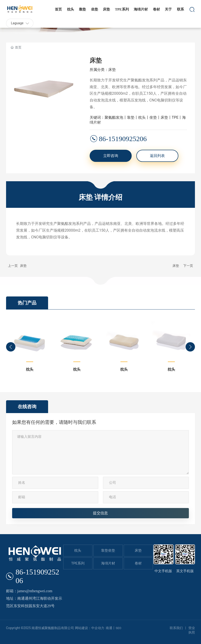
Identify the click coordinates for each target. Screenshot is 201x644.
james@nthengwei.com (35, 591)
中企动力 (98, 628)
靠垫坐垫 (108, 550)
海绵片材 (108, 563)
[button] (11, 347)
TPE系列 (78, 563)
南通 (109, 628)
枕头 (30, 369)
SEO (118, 628)
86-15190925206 (123, 139)
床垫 (23, 266)
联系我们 (176, 628)
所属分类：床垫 (103, 70)
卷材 (138, 563)
